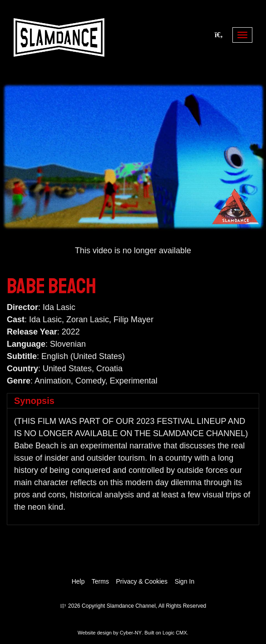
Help (78, 581)
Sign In (185, 581)
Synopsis (34, 401)
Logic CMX (175, 633)
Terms (100, 581)
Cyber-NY (131, 633)
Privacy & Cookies (142, 581)
